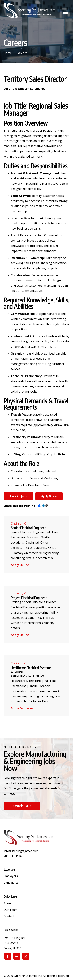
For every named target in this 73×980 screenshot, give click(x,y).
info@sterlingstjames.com (21, 851)
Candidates (11, 883)
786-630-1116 (13, 856)
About (8, 903)
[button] (65, 12)
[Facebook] (40, 506)
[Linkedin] (43, 506)
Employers (11, 876)
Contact (9, 917)
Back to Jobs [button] (18, 496)
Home (8, 53)
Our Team (10, 910)
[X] (47, 506)
